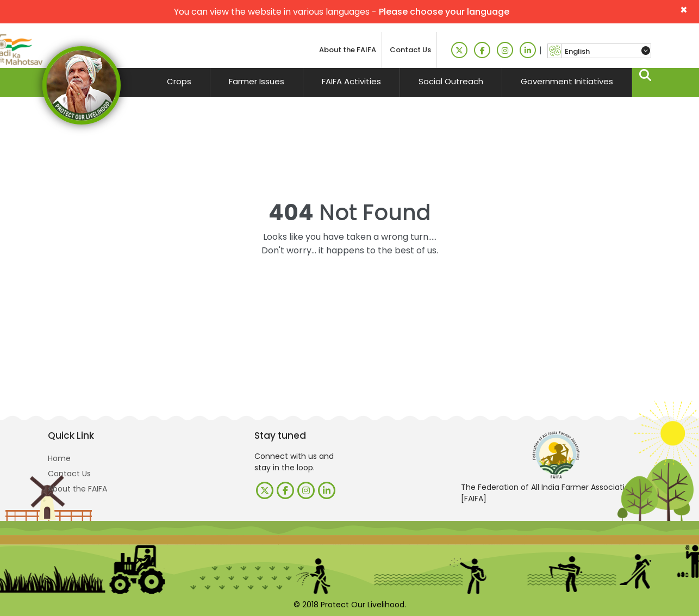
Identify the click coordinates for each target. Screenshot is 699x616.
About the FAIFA (348, 50)
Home (59, 458)
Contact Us (410, 50)
